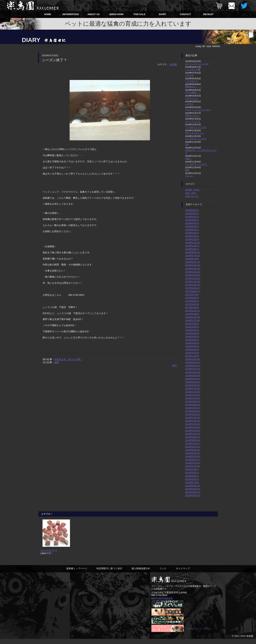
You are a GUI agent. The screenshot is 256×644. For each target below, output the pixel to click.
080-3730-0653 (159, 600)
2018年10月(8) (192, 246)
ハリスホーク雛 (193, 69)
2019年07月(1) (192, 217)
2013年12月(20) (193, 430)
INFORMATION (71, 14)
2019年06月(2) (192, 220)
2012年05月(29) (193, 489)
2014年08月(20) (193, 405)
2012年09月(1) (192, 476)
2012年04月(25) (193, 492)
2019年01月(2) (192, 236)
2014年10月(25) (193, 398)
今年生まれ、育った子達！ (68, 359)
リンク (163, 573)
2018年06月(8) (192, 259)
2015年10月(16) (193, 359)
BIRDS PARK (117, 14)
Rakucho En (192, 634)
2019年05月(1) (192, 223)
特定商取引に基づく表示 (109, 573)
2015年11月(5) (192, 356)
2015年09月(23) (193, 362)
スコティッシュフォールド (198, 110)
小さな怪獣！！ (193, 92)
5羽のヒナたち (192, 115)
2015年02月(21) (193, 385)
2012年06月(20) (193, 486)
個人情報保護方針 (141, 573)
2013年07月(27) (193, 443)
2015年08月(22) (193, 366)
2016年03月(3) (192, 343)
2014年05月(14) (193, 414)
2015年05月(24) (193, 375)
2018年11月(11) (193, 242)
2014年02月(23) (193, 424)
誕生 (187, 170)
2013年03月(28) (193, 456)
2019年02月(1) (192, 233)
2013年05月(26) (193, 450)
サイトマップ (183, 573)
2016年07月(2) (192, 330)
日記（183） (191, 193)
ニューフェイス (193, 121)
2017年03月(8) (192, 307)
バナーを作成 (204, 634)
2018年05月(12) (193, 262)
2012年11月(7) (192, 469)
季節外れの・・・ (194, 87)
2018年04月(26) (193, 265)
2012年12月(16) (193, 466)
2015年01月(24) (193, 388)
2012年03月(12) (193, 495)
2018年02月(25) (193, 272)
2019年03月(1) (192, 230)
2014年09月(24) (193, 401)
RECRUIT (208, 14)
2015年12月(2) (192, 353)
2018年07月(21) (193, 255)
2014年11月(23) (193, 395)
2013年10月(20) (193, 434)
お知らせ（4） (192, 196)
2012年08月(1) (192, 479)
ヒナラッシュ (192, 98)
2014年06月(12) (193, 411)
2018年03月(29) (193, 269)
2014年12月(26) (193, 392)
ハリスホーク (192, 81)
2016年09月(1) (192, 327)
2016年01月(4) (192, 349)
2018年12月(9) (192, 239)
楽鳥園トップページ (77, 573)
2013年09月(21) (193, 437)
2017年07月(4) (192, 294)
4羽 (187, 144)
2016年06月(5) (192, 333)
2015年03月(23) (193, 382)
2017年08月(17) (193, 291)
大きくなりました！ (195, 133)
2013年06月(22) (193, 447)
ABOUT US (94, 14)
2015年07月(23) (193, 369)
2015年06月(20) (193, 372)
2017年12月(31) (193, 278)
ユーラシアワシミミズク (197, 64)
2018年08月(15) (193, 252)
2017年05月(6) (192, 301)
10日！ (188, 158)
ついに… (189, 176)
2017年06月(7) (192, 298)
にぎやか (189, 104)
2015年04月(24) (193, 379)
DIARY (163, 14)
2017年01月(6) (192, 314)
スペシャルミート (49, 555)
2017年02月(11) (193, 311)
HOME (48, 14)
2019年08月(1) (192, 213)
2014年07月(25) (193, 408)
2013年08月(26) (193, 440)
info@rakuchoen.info (162, 603)
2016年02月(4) (192, 346)
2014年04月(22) (193, 418)
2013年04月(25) (193, 453)
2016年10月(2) (192, 324)
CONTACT (185, 14)
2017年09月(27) (193, 288)
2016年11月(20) (193, 320)
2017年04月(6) (192, 304)
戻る (175, 365)
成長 (57, 362)
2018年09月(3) (192, 249)
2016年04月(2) (192, 340)
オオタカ (189, 75)
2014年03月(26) (193, 421)
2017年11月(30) (193, 281)
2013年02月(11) (193, 460)
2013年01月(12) (193, 463)
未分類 (173, 64)
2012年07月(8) (192, 482)
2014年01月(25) (193, 427)
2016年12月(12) (193, 317)
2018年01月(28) (193, 275)
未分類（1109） (193, 190)
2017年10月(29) (193, 285)
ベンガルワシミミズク (196, 127)
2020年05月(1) (192, 210)
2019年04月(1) (192, 226)
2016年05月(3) (192, 336)
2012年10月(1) (192, 472)
